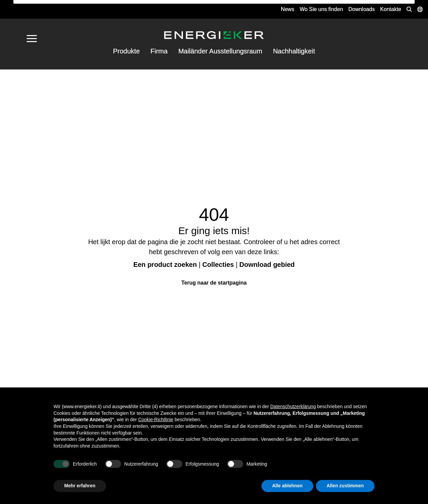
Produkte (126, 51)
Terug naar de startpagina (214, 283)
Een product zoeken (165, 265)
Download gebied (267, 265)
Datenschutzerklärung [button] (293, 406)
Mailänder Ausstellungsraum (220, 51)
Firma (159, 51)
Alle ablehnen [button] (287, 486)
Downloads (362, 9)
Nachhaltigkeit (294, 51)
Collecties (218, 265)
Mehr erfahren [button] (80, 486)
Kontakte (391, 9)
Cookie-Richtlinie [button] (156, 419)
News (288, 9)
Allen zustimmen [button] (345, 486)
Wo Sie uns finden (321, 9)
